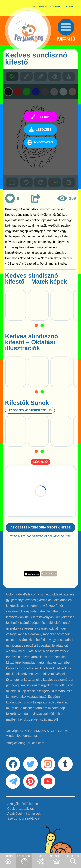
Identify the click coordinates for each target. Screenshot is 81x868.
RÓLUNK (55, 7)
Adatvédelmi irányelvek (24, 814)
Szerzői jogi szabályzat (24, 818)
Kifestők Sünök (27, 403)
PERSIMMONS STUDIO (41, 731)
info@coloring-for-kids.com (25, 743)
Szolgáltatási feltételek (23, 804)
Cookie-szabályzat (21, 809)
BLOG (69, 7)
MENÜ (66, 40)
